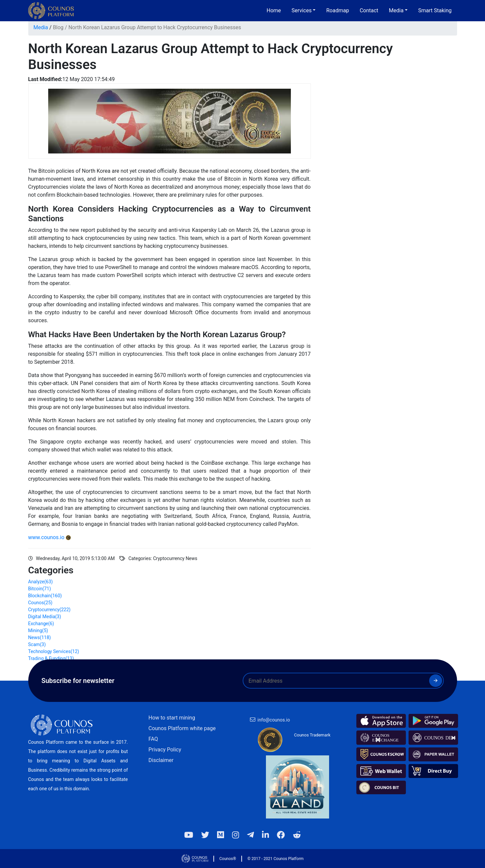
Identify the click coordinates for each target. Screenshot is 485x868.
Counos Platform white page (182, 728)
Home (274, 10)
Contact (369, 10)
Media (41, 27)
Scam (37, 644)
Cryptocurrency (50, 610)
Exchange (41, 624)
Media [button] (396, 10)
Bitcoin (40, 589)
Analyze (41, 582)
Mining (38, 630)
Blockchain (45, 596)
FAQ (153, 739)
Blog (58, 27)
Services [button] (302, 10)
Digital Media (45, 617)
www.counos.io (46, 537)
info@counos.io (274, 720)
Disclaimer (161, 760)
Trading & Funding (51, 658)
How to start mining (172, 718)
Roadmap (337, 10)
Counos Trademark (312, 735)
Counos (40, 603)
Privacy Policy (165, 750)
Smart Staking (435, 10)
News (40, 637)
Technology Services (54, 651)
